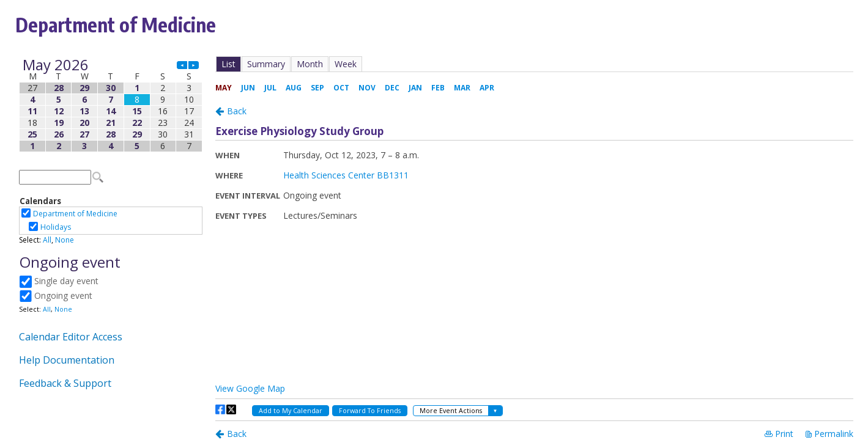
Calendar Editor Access (71, 337)
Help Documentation (67, 360)
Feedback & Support (65, 383)
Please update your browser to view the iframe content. (111, 105)
